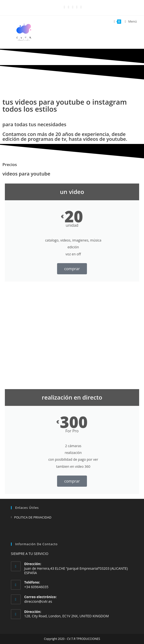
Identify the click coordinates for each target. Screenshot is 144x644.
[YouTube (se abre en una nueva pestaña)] (77, 7)
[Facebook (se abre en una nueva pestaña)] (64, 7)
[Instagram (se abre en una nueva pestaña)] (69, 7)
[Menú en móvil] (129, 21)
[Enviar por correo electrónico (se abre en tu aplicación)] (80, 7)
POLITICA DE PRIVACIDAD (33, 517)
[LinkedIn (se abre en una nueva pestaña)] (73, 7)
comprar (72, 269)
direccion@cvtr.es (38, 601)
